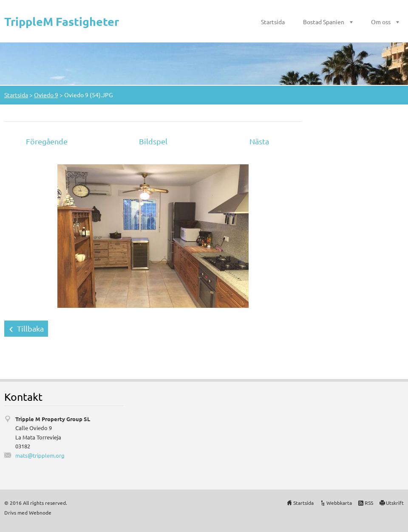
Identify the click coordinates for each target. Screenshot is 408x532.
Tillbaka (30, 328)
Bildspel (153, 141)
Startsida (273, 22)
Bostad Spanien (324, 22)
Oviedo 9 (46, 95)
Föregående (47, 141)
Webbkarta (339, 503)
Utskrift (395, 503)
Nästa (259, 141)
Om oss (381, 22)
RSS (369, 503)
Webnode (40, 512)
